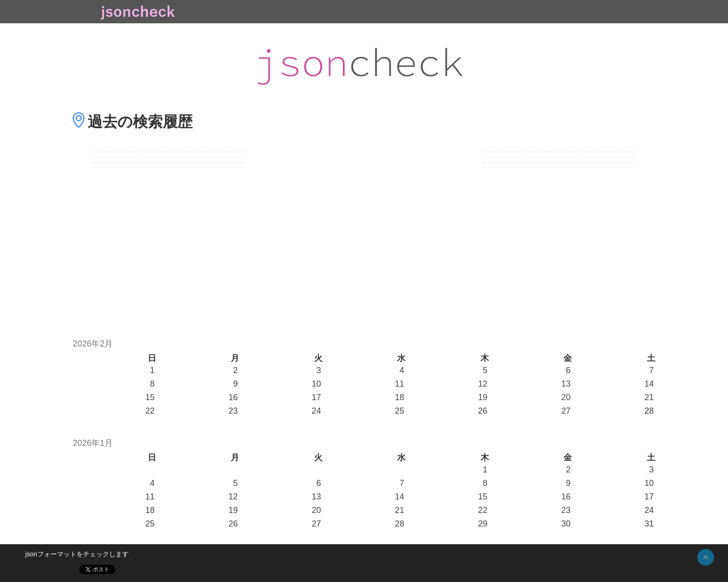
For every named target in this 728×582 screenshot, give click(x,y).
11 (399, 384)
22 (150, 411)
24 (316, 411)
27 (566, 411)
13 (566, 384)
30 (566, 524)
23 (233, 411)
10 (316, 384)
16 (233, 397)
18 (399, 397)
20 (566, 397)
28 (399, 524)
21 (649, 397)
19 (483, 397)
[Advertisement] (364, 248)
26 (483, 411)
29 (483, 524)
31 (649, 524)
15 (150, 397)
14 (649, 384)
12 (483, 384)
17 (316, 397)
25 (399, 411)
